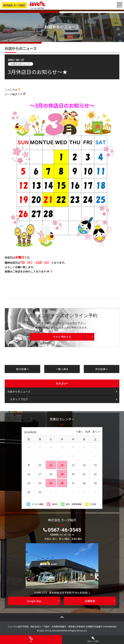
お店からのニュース (19, 391)
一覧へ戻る (62, 369)
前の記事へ (22, 369)
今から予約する (62, 337)
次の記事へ (102, 369)
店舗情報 (90, 601)
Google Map (34, 601)
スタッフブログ (19, 399)
